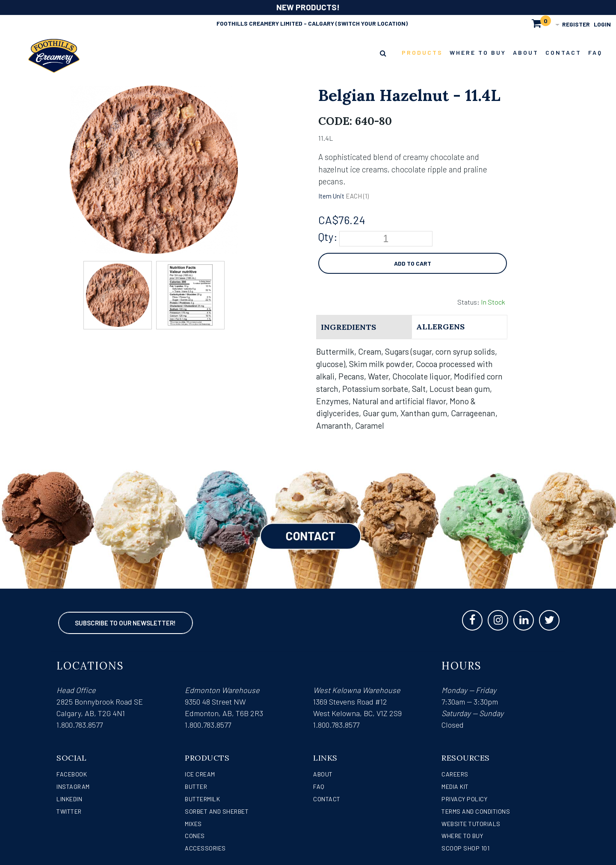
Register (576, 24)
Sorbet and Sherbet (217, 811)
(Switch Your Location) (372, 23)
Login (602, 24)
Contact (327, 799)
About (323, 774)
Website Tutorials (471, 824)
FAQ (319, 786)
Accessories (205, 848)
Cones (195, 836)
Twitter (69, 811)
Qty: (328, 237)
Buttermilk (202, 799)
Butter (196, 786)
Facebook (72, 774)
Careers (455, 774)
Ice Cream (200, 774)
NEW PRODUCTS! (308, 7)
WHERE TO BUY (462, 836)
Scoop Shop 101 (465, 848)
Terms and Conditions (476, 811)
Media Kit (455, 786)
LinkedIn (69, 799)
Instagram (73, 786)
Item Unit (331, 196)
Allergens (440, 327)
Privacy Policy (464, 799)
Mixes (193, 824)
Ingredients (348, 327)
